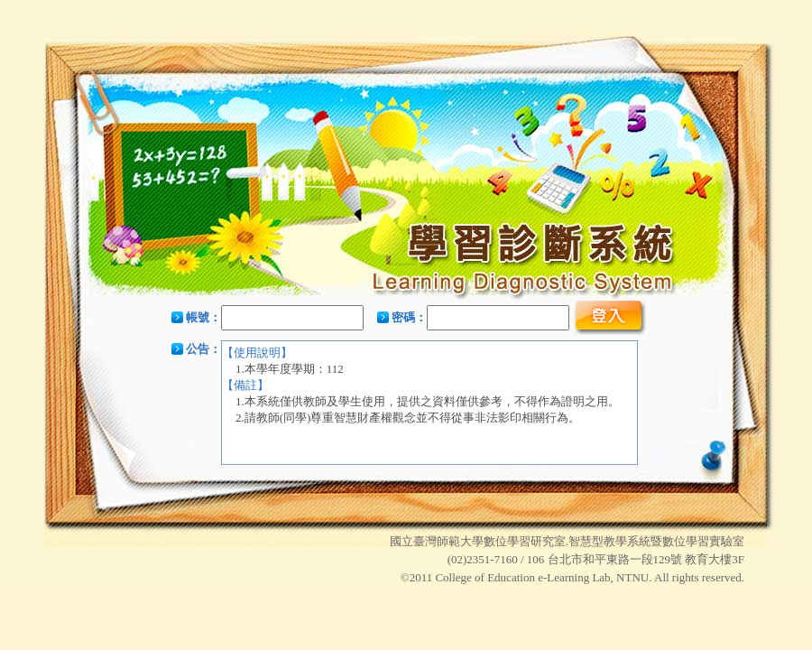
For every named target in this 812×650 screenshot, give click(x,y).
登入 (610, 318)
